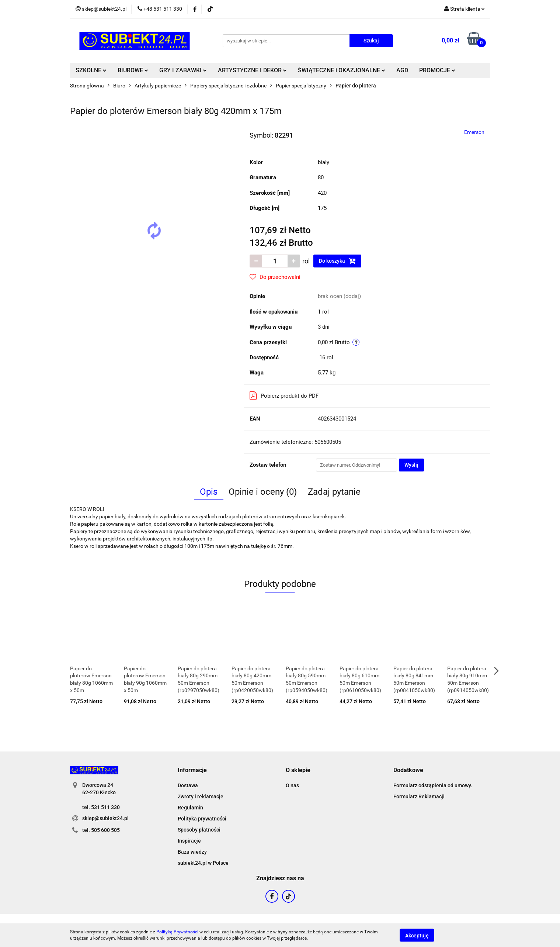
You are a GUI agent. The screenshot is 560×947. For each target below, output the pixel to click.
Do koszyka (337, 261)
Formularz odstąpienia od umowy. (433, 785)
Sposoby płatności (199, 830)
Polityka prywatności (202, 819)
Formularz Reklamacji (419, 796)
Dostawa (188, 785)
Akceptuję (417, 935)
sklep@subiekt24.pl (105, 818)
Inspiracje (189, 841)
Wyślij (411, 465)
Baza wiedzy (192, 852)
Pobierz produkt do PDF (284, 395)
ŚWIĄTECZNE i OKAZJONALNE (342, 70)
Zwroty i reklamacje (201, 796)
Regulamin (190, 808)
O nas (292, 785)
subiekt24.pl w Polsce (203, 863)
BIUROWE (133, 70)
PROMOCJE (437, 70)
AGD (402, 70)
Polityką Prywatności (177, 932)
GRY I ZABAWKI (183, 70)
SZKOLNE (91, 70)
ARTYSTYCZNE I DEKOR (252, 70)
